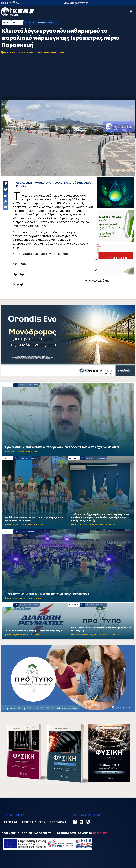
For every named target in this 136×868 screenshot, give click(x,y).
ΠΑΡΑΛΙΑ (20, 53)
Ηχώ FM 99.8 (10, 822)
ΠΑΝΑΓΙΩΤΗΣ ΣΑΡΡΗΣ (28, 452)
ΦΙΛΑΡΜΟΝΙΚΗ (22, 598)
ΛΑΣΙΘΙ (6, 23)
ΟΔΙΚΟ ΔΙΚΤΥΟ (88, 525)
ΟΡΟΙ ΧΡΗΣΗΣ (10, 833)
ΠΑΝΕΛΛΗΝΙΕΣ (13, 452)
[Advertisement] (68, 79)
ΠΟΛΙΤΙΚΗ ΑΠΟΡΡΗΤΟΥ (36, 833)
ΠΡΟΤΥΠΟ (97, 635)
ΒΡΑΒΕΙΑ (40, 525)
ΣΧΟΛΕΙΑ (32, 525)
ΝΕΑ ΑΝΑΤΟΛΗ (110, 525)
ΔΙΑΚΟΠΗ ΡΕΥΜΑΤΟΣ (24, 635)
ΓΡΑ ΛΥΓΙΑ (99, 525)
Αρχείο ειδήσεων (34, 822)
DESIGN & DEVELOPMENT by (82, 833)
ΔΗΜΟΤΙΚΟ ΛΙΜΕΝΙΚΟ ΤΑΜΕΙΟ (51, 53)
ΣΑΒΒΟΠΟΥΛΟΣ (35, 598)
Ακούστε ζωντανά (77, 3)
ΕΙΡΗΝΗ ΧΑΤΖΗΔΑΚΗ (110, 635)
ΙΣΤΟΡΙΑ (77, 635)
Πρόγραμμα (58, 822)
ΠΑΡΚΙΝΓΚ (31, 53)
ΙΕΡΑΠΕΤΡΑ (17, 23)
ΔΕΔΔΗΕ (37, 635)
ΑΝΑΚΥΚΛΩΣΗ (22, 525)
